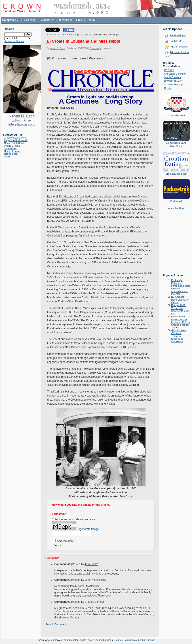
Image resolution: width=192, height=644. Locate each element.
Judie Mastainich (95, 580)
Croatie (168, 88)
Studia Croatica (172, 77)
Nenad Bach (11, 154)
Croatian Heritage (174, 85)
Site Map (30, 20)
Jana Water (10, 148)
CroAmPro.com (176, 115)
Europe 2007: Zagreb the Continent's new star (180, 309)
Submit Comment (56, 624)
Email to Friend (178, 35)
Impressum (65, 20)
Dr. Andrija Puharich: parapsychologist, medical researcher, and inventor (181, 287)
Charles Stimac (94, 602)
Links (79, 20)
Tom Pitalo (91, 564)
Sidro (7, 156)
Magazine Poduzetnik (16, 140)
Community (67, 35)
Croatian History (173, 81)
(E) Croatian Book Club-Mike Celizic (180, 300)
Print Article (176, 41)
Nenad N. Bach (57, 48)
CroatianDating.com (15, 138)
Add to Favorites (179, 47)
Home (53, 35)
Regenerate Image (88, 529)
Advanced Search (14, 41)
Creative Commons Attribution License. (135, 640)
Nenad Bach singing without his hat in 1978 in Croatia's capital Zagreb (180, 322)
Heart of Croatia (13, 151)
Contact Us (47, 20)
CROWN (169, 70)
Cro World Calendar (175, 74)
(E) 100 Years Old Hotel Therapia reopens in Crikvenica (179, 336)
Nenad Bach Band (14, 143)
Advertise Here (176, 208)
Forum (91, 20)
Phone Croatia (12, 146)
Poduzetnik (176, 201)
